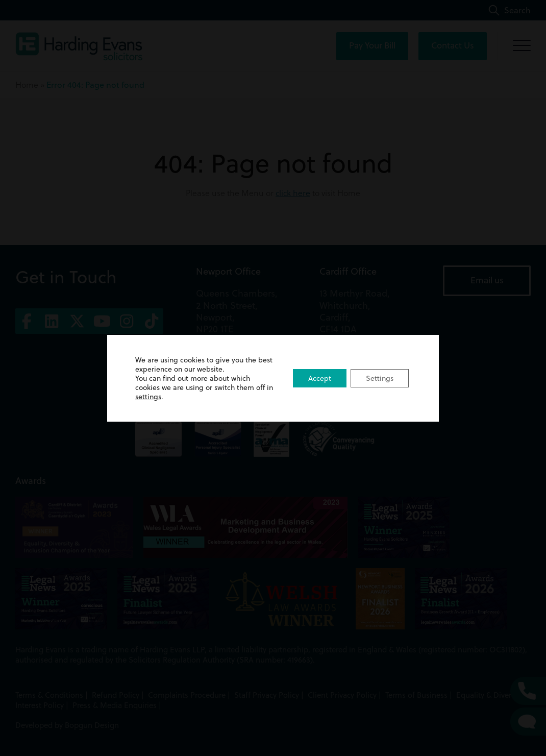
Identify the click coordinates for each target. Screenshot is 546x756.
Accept (320, 378)
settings (148, 397)
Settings (380, 378)
